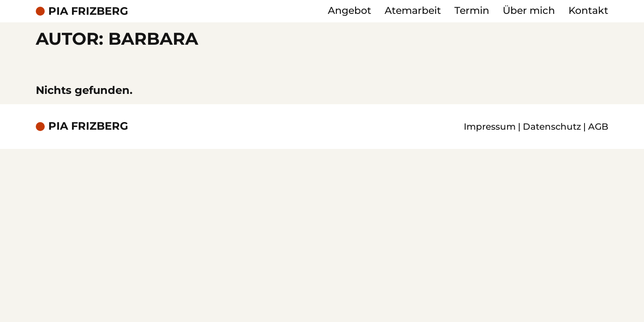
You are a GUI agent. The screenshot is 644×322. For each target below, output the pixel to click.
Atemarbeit (413, 11)
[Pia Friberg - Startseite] (82, 11)
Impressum (490, 127)
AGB (598, 127)
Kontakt (588, 11)
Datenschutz (552, 127)
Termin (472, 11)
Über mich (529, 11)
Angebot (350, 11)
